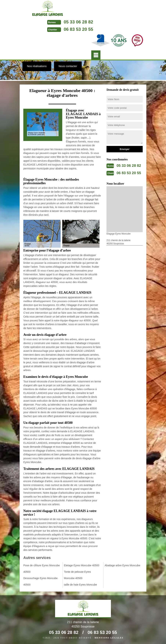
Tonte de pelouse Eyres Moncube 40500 (77, 575)
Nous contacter (68, 66)
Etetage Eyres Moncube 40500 (82, 565)
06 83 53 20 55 (78, 29)
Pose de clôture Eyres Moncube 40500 (41, 569)
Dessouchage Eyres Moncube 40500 (40, 581)
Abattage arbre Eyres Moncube (122, 565)
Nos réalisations (37, 66)
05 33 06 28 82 (78, 22)
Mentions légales (109, 638)
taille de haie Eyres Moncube (80, 585)
